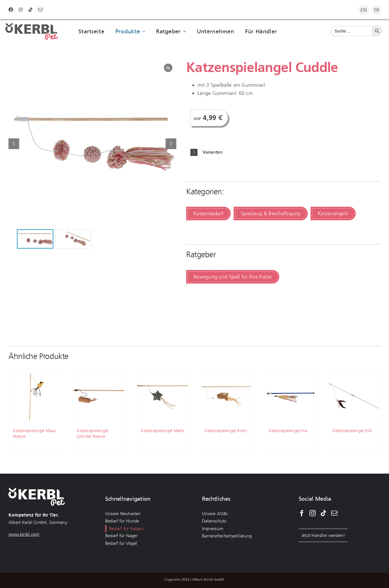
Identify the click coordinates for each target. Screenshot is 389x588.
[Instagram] (313, 513)
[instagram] (21, 10)
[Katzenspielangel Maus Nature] (35, 396)
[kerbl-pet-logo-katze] (32, 25)
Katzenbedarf (208, 214)
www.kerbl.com (24, 534)
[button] (285, 152)
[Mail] (334, 513)
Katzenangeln (333, 214)
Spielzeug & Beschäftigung (271, 214)
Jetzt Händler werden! (323, 535)
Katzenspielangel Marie (162, 431)
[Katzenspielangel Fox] (290, 396)
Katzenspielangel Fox (288, 431)
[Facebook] (302, 513)
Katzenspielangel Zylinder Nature (93, 433)
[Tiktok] (324, 513)
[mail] (40, 10)
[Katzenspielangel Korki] (226, 396)
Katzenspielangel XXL (352, 431)
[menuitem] (364, 10)
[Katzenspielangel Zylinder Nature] (98, 396)
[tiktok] (30, 10)
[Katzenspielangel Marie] (162, 396)
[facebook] (11, 10)
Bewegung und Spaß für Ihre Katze (233, 277)
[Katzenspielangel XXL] (354, 396)
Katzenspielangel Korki (226, 431)
